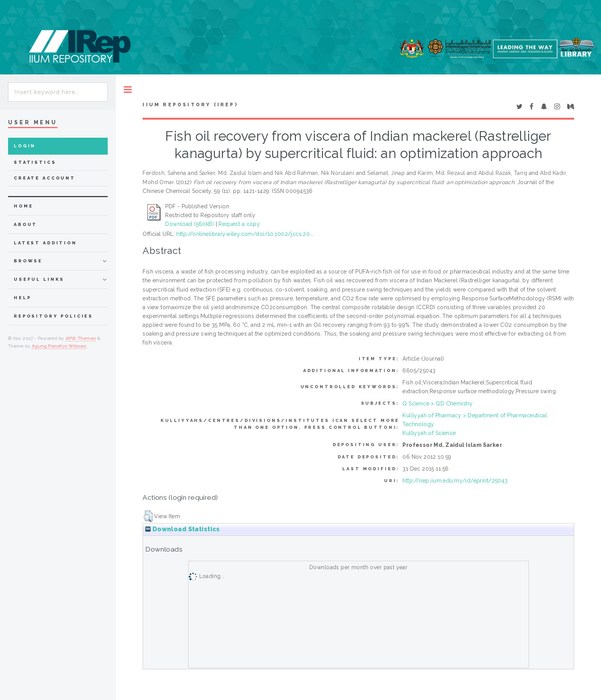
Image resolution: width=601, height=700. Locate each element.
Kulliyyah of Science (429, 433)
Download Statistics (182, 529)
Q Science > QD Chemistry (438, 404)
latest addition (45, 243)
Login (25, 146)
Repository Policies (53, 316)
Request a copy (239, 224)
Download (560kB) (190, 224)
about (25, 225)
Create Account (45, 178)
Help (22, 298)
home (23, 206)
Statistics (35, 162)
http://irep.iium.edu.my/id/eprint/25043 (455, 481)
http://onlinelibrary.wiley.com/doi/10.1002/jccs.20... (245, 234)
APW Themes (81, 338)
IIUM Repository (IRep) (190, 105)
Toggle (128, 90)
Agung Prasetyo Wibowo (59, 346)
